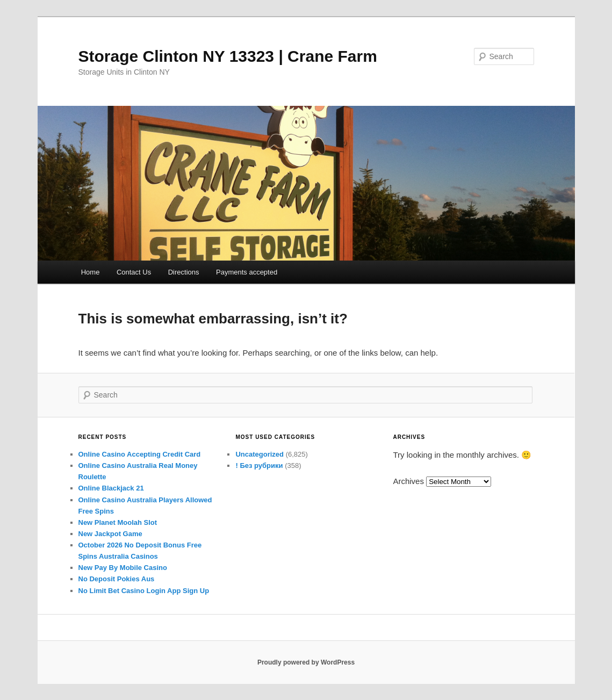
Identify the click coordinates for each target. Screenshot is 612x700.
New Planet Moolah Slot (118, 522)
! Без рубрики (259, 466)
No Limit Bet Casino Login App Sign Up (144, 591)
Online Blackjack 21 (111, 488)
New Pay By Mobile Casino (123, 568)
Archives (408, 481)
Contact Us (134, 272)
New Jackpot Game (110, 534)
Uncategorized (260, 454)
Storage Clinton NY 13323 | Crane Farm (228, 56)
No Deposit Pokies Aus (117, 579)
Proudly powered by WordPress (306, 662)
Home (91, 272)
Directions (184, 272)
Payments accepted (247, 272)
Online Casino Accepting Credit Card (140, 454)
